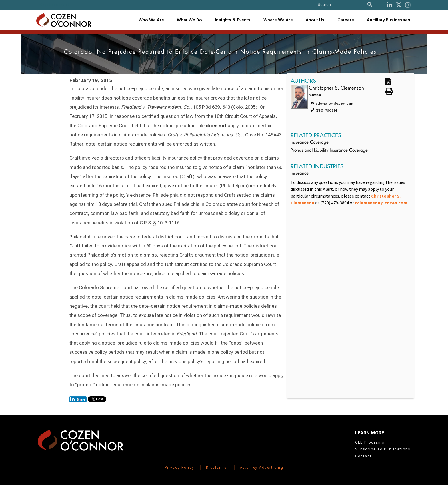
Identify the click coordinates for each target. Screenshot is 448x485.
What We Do (189, 20)
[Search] (370, 4)
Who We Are (151, 20)
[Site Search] (346, 4)
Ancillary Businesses (389, 20)
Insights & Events (233, 20)
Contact (363, 456)
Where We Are (278, 20)
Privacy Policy (179, 468)
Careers (346, 20)
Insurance (300, 174)
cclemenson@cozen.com (381, 203)
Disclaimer (217, 468)
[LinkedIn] (389, 5)
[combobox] (233, 20)
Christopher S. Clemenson (336, 88)
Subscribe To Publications (383, 449)
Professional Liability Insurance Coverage (329, 151)
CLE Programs (370, 442)
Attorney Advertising (262, 468)
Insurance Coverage (310, 143)
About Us (315, 20)
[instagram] (408, 5)
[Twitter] (399, 5)
